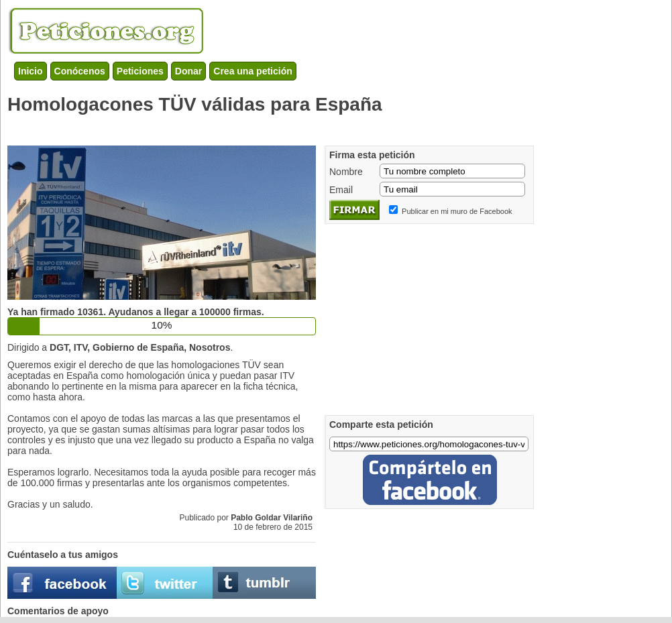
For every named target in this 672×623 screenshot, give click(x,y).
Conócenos (80, 71)
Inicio (31, 71)
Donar (188, 71)
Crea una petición (253, 71)
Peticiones (140, 71)
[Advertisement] (251, 127)
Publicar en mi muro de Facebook (457, 211)
